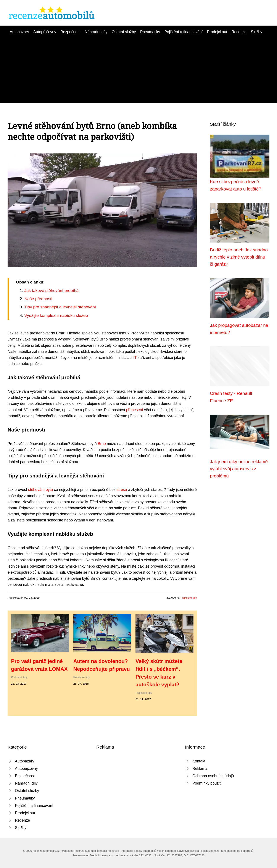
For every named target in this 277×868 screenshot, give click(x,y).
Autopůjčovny (45, 32)
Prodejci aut (217, 32)
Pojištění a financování (184, 32)
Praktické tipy (189, 598)
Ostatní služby (124, 32)
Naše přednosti (38, 299)
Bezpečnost (71, 32)
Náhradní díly (96, 32)
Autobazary (19, 32)
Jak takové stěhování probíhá (51, 291)
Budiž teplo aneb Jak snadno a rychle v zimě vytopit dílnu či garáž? (239, 257)
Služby (257, 32)
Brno (102, 444)
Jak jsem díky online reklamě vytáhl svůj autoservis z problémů (239, 469)
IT (135, 358)
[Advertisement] (138, 67)
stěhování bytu (40, 490)
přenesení (135, 410)
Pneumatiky (150, 32)
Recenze (239, 32)
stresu (122, 490)
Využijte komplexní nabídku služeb (56, 315)
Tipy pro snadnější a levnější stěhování (60, 307)
